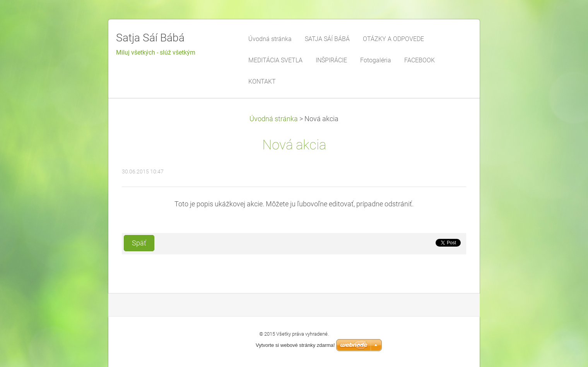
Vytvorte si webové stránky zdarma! (295, 345)
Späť (139, 243)
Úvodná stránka (274, 119)
